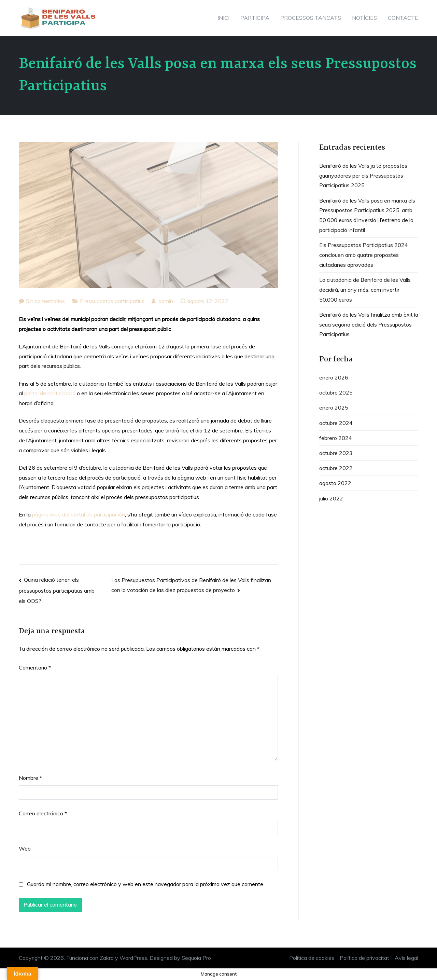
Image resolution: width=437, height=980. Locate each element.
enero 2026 (334, 377)
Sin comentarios (45, 301)
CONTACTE (403, 18)
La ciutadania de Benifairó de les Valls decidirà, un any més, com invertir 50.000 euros (365, 290)
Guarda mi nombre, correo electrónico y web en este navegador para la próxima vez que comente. (146, 884)
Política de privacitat (364, 958)
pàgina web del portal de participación (79, 514)
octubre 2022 (336, 468)
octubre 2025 (336, 392)
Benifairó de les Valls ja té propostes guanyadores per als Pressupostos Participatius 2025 (363, 176)
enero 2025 (334, 408)
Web (25, 848)
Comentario (35, 667)
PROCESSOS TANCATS (311, 18)
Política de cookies (312, 958)
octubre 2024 (336, 423)
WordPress (133, 958)
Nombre (30, 778)
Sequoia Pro (196, 958)
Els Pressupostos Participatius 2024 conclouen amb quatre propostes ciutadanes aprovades (364, 255)
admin (166, 301)
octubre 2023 (336, 453)
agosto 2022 (335, 483)
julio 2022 (331, 498)
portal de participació (50, 393)
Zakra (107, 958)
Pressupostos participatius (112, 301)
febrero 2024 (336, 438)
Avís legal (406, 958)
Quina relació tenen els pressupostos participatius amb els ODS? (57, 590)
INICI (223, 18)
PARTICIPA (255, 18)
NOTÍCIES (364, 18)
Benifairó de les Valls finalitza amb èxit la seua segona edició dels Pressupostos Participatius (369, 325)
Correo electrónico (43, 813)
